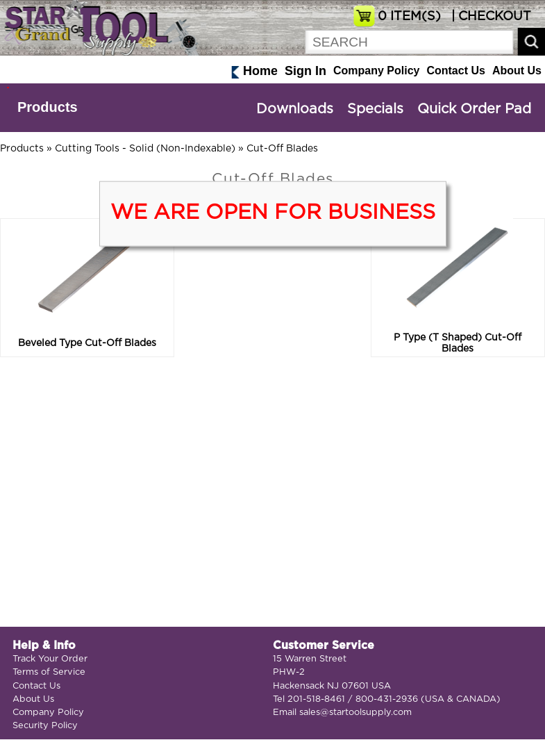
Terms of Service (49, 672)
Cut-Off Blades (282, 149)
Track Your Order (50, 659)
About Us (517, 71)
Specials (375, 109)
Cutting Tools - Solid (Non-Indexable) (145, 149)
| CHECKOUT (489, 17)
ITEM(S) (409, 17)
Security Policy (45, 726)
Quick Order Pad (474, 109)
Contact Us (455, 71)
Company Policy (376, 71)
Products (48, 107)
